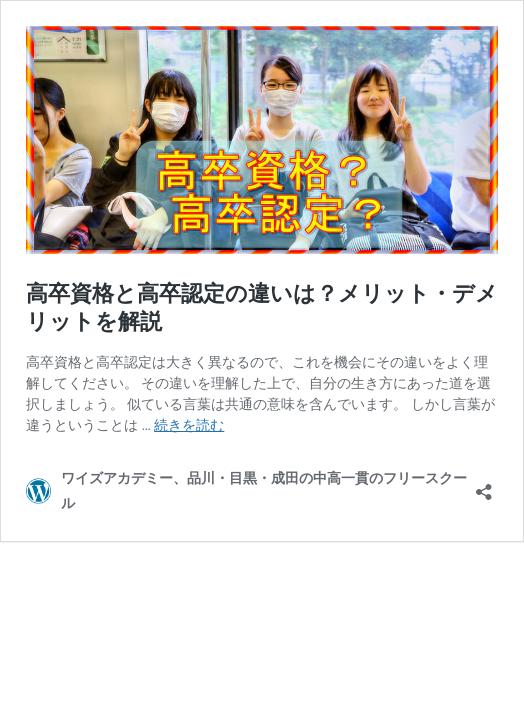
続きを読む (189, 425)
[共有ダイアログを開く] (484, 485)
